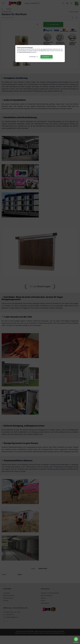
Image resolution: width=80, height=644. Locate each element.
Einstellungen (32, 57)
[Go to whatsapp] (76, 639)
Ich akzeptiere (46, 57)
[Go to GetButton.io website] (76, 642)
